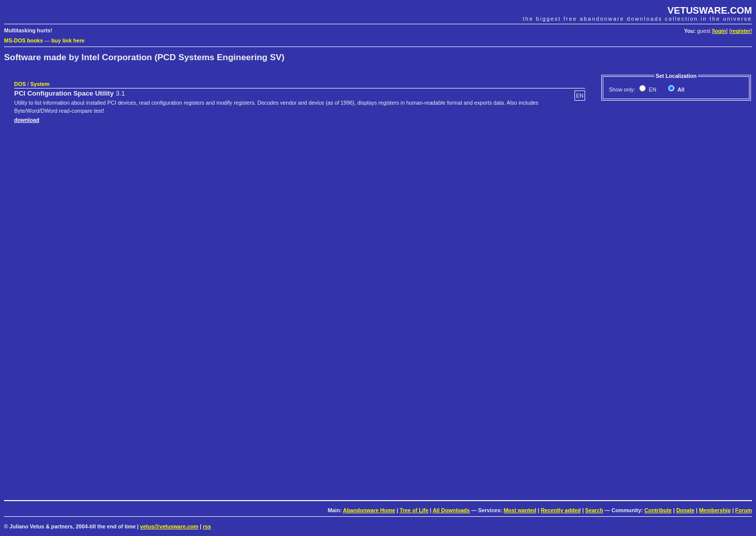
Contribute (658, 510)
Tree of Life (414, 510)
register (741, 31)
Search (594, 510)
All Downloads (451, 510)
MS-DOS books (24, 40)
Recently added (561, 510)
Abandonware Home (369, 510)
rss (207, 526)
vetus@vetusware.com (169, 526)
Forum (744, 510)
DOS (20, 84)
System (40, 84)
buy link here (68, 40)
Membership (715, 510)
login (720, 31)
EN (652, 90)
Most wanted (520, 510)
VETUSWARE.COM (710, 10)
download (27, 120)
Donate (685, 510)
